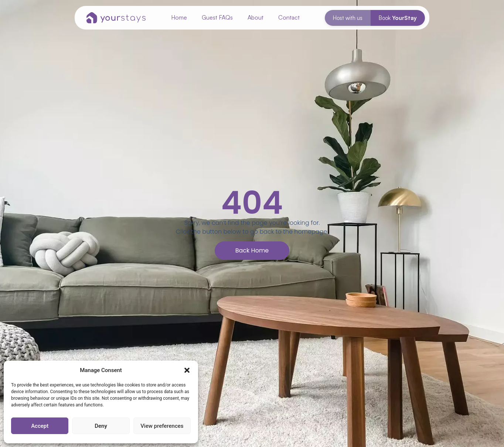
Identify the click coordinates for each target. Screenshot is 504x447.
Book (398, 18)
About (256, 17)
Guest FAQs (217, 17)
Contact (289, 17)
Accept (40, 426)
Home (179, 17)
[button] (187, 370)
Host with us (348, 18)
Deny (101, 426)
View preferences (162, 426)
